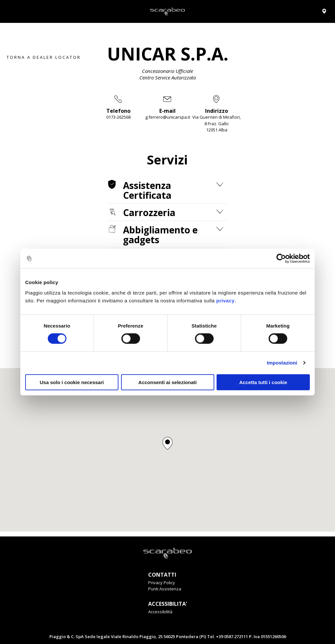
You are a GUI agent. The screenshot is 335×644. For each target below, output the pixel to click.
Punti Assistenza (165, 589)
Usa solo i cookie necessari (72, 382)
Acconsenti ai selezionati (167, 382)
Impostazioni (282, 363)
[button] (167, 443)
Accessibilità (160, 612)
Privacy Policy (162, 583)
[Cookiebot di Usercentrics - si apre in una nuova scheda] (281, 259)
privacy (225, 300)
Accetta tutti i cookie (263, 382)
